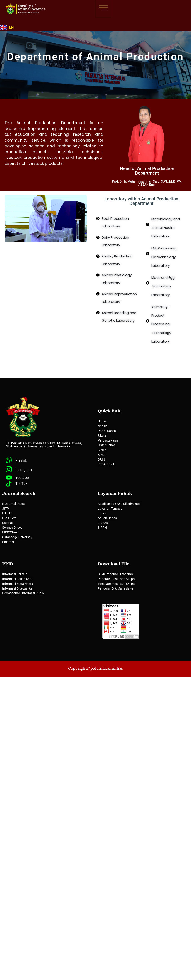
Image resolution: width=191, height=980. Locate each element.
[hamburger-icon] (103, 9)
